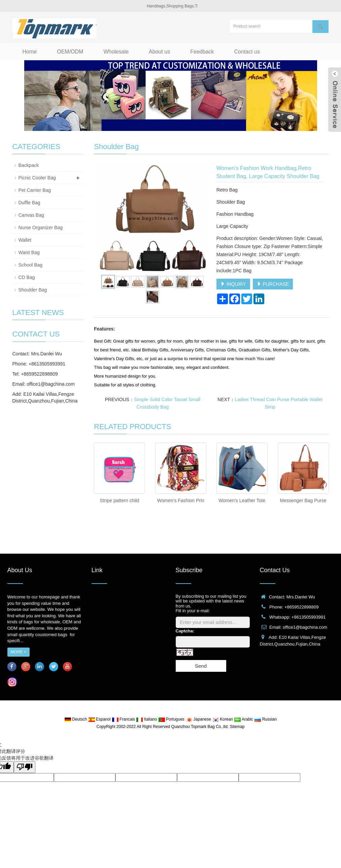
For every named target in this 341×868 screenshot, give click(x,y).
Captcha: (185, 631)
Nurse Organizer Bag (41, 228)
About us (159, 52)
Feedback (202, 52)
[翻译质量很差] (25, 767)
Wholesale (116, 52)
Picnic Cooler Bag (37, 178)
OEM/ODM (70, 52)
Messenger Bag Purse (303, 500)
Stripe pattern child (120, 500)
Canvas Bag (31, 215)
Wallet (25, 240)
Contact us (247, 52)
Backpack (29, 165)
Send (201, 666)
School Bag (31, 265)
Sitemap (237, 727)
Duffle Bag (29, 203)
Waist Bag (29, 252)
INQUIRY (233, 284)
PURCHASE (273, 284)
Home (30, 52)
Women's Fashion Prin (181, 500)
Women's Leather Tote (242, 500)
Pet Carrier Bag (35, 190)
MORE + (19, 652)
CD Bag (27, 277)
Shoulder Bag (33, 290)
